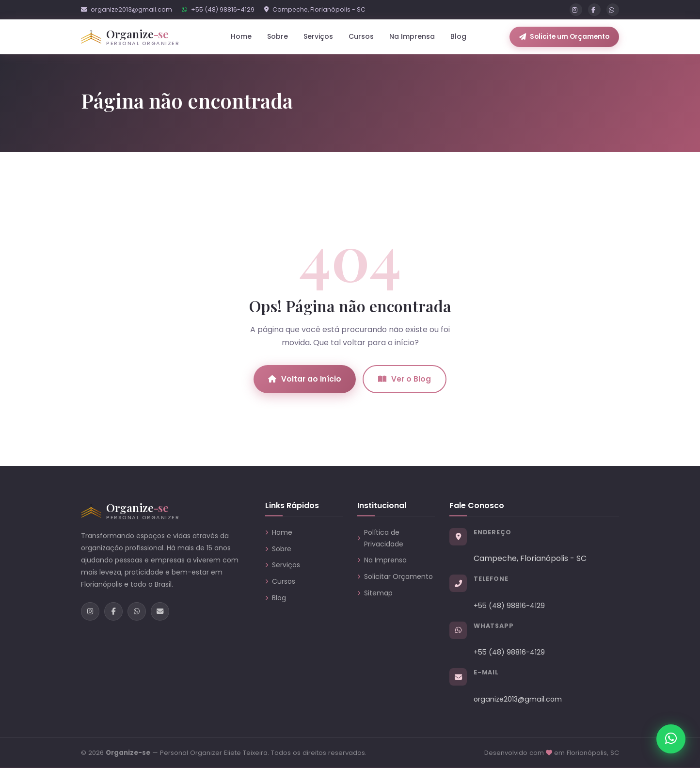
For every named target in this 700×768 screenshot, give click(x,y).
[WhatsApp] (613, 10)
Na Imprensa (412, 36)
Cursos (361, 36)
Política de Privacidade (380, 538)
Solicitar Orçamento (395, 576)
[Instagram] (576, 10)
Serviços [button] (318, 36)
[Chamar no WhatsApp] (671, 739)
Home (241, 36)
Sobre (278, 36)
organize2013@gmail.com (127, 9)
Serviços (283, 565)
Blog (458, 36)
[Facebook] (594, 10)
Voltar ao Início (305, 379)
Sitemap (375, 593)
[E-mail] (160, 611)
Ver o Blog (405, 379)
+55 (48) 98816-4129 (218, 9)
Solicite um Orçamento (564, 37)
